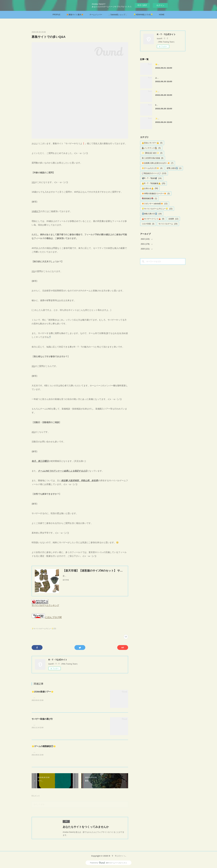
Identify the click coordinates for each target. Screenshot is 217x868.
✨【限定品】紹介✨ (152, 153)
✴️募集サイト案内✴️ (75, 15)
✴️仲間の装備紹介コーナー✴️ (156, 194)
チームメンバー (96, 15)
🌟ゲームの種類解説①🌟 (44, 746)
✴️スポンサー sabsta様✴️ (155, 204)
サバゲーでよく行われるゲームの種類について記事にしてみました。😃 (62, 752)
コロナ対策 (148, 224)
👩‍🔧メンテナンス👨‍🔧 (151, 148)
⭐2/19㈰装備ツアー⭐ (43, 692)
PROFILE (56, 15)
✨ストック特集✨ (163, 119)
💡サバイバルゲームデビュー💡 (157, 209)
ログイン (160, 5)
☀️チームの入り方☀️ (152, 168)
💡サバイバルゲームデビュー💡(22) (44, 629)
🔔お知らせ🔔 (150, 188)
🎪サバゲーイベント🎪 (153, 219)
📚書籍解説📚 (149, 198)
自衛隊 (173, 219)
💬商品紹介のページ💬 (154, 173)
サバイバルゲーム (168, 224)
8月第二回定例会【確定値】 (167, 105)
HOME (162, 15)
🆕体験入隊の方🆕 (152, 214)
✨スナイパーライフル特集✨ (167, 91)
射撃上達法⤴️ (174, 168)
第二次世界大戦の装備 (153, 158)
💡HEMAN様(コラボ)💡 (143, 15)
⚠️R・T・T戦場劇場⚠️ (153, 183)
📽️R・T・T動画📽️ (152, 178)
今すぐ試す (142, 5)
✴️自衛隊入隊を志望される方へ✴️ (158, 163)
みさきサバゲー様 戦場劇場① (168, 78)
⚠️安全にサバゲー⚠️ (152, 143)
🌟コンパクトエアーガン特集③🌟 (169, 64)
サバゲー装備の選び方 (42, 719)
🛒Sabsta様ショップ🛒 (118, 15)
